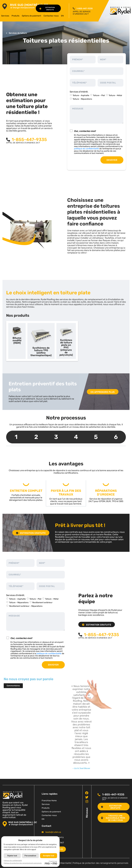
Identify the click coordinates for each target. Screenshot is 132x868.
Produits (15, 16)
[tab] (17, 341)
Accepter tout (49, 856)
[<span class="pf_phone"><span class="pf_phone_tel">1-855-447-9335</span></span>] (74, 8)
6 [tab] (116, 437)
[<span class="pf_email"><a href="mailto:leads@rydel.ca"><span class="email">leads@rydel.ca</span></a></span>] (43, 832)
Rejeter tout (12, 856)
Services (5, 16)
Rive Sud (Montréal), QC (29, 5)
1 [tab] (16, 437)
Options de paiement (31, 16)
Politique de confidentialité (13, 861)
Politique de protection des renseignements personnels (101, 863)
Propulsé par (51, 862)
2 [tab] (36, 437)
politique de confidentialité (86, 149)
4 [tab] (76, 437)
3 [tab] (56, 437)
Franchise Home (49, 800)
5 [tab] (96, 437)
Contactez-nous (51, 16)
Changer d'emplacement (22, 8)
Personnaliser (31, 856)
